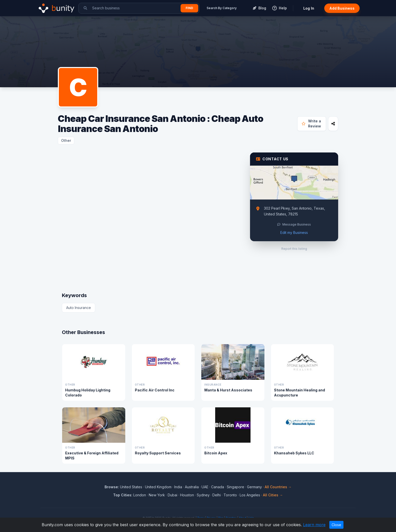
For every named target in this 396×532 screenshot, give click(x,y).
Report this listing (294, 249)
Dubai (172, 495)
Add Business (342, 8)
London (140, 495)
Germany (254, 487)
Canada (218, 487)
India (178, 487)
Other (66, 140)
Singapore (236, 487)
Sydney (203, 495)
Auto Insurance (79, 308)
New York (157, 495)
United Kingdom (158, 487)
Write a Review (311, 124)
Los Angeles (250, 495)
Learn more (314, 525)
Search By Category (222, 8)
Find (189, 8)
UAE (205, 487)
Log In (309, 8)
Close (336, 525)
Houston (187, 495)
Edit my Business (294, 232)
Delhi (217, 495)
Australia (192, 487)
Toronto (230, 495)
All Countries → (278, 487)
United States (131, 487)
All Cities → (273, 495)
